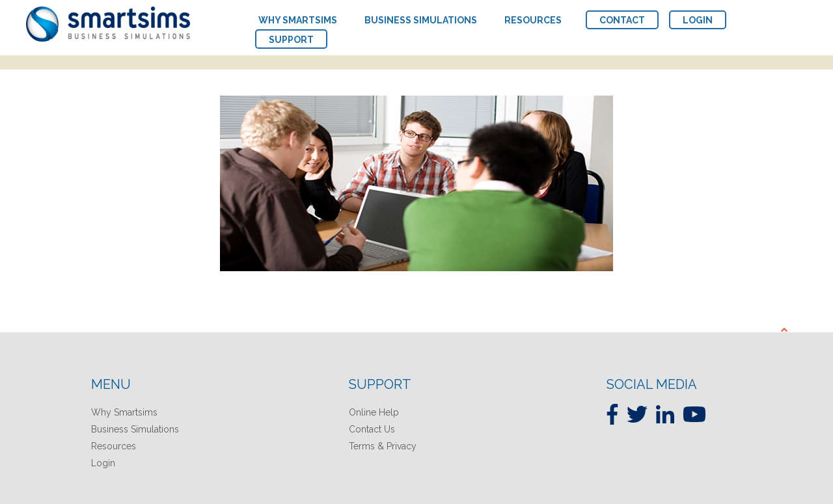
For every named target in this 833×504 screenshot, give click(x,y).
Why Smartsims (124, 412)
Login (103, 463)
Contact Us (372, 429)
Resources (114, 446)
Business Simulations (135, 429)
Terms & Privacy (383, 446)
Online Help (374, 412)
